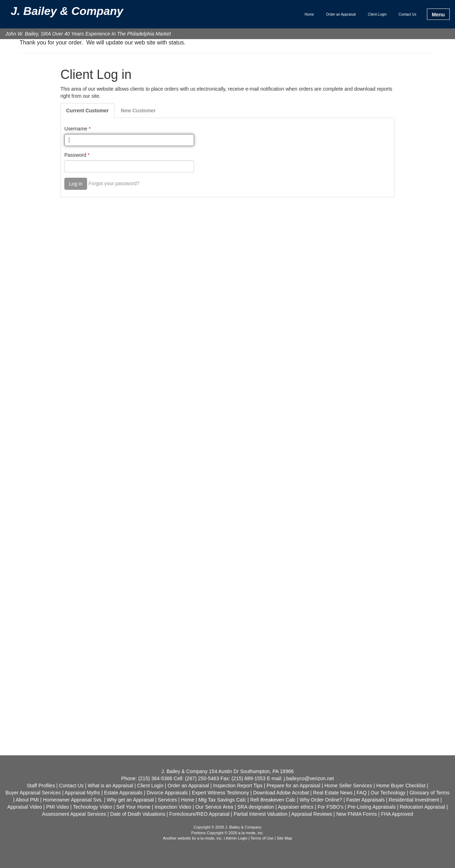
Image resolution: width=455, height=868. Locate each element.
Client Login (377, 14)
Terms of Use (262, 838)
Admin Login (237, 838)
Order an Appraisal (341, 14)
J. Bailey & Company (67, 11)
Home (309, 14)
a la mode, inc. (210, 838)
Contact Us (408, 14)
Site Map (284, 838)
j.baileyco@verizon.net (309, 778)
